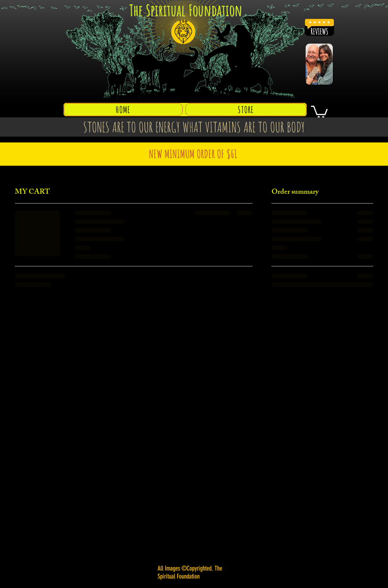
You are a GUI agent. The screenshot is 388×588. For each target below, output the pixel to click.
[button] (319, 111)
